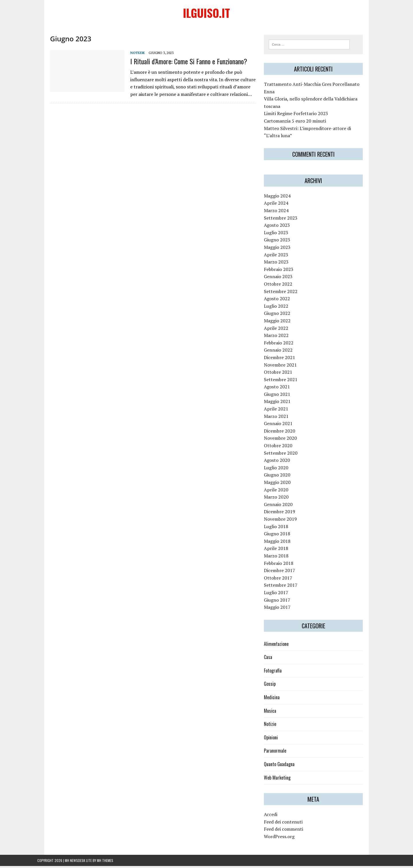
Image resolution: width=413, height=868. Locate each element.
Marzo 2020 (281, 499)
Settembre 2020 (285, 455)
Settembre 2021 (285, 381)
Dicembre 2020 (284, 433)
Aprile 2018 (281, 550)
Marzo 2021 (281, 418)
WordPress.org (284, 838)
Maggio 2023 (282, 249)
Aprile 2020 (281, 491)
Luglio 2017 (281, 594)
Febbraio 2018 (283, 565)
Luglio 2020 (281, 470)
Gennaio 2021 (283, 425)
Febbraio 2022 (283, 345)
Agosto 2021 (281, 389)
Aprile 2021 (281, 411)
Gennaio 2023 (283, 278)
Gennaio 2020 (283, 506)
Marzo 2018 (281, 558)
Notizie (125, 54)
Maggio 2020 (282, 484)
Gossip (274, 686)
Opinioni (275, 739)
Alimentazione (281, 646)
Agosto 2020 (281, 462)
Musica (275, 713)
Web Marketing (282, 779)
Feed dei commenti (288, 831)
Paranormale (280, 753)
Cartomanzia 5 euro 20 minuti (300, 123)
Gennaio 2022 (283, 352)
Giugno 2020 (282, 477)
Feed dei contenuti (288, 824)
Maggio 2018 (282, 543)
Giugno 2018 (282, 536)
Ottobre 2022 (283, 286)
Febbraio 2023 (283, 271)
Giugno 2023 (282, 242)
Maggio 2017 (282, 609)
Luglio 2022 (281, 308)
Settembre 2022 (285, 293)
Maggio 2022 (282, 323)
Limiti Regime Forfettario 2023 (301, 115)
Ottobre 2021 (283, 374)
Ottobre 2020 (283, 447)
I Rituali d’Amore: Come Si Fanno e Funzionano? (176, 62)
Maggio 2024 (282, 198)
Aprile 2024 (281, 205)
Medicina (276, 699)
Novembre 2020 (285, 440)
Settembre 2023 (285, 220)
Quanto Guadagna (284, 766)
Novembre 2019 (285, 521)
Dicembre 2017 (284, 572)
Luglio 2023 (281, 235)
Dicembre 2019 (284, 514)
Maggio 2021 (282, 403)
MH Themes (105, 862)
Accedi (275, 816)
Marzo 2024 (281, 212)
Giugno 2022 (282, 315)
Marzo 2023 (281, 264)
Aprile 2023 (281, 256)
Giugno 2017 (282, 602)
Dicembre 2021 (284, 359)
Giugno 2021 (282, 396)
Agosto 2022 (281, 301)
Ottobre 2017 (283, 580)
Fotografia (277, 673)
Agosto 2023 (281, 227)
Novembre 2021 (285, 367)
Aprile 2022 (281, 330)
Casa (273, 659)
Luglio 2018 (281, 528)
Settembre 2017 (285, 587)
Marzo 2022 (281, 337)
